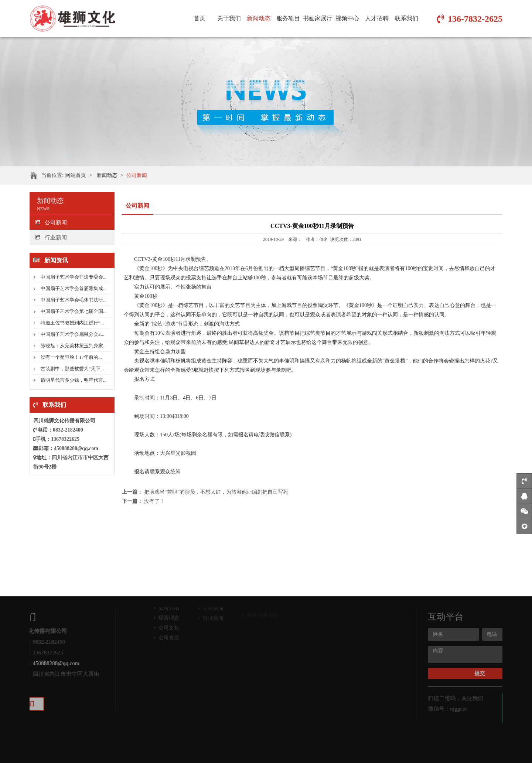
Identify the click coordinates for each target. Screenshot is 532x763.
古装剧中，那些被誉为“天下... (72, 369)
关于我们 (229, 18)
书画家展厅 (318, 18)
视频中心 (347, 18)
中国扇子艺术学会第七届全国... (74, 311)
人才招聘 (377, 18)
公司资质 (166, 620)
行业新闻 (51, 238)
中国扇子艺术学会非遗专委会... (74, 277)
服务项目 (288, 18)
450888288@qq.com (76, 448)
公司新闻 (141, 175)
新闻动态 (259, 18)
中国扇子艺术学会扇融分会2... (72, 334)
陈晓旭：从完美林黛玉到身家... (74, 346)
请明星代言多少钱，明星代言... (74, 380)
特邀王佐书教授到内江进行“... (72, 323)
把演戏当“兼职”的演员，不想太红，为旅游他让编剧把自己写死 (216, 492)
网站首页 (80, 175)
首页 (199, 18)
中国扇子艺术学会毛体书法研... (74, 300)
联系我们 (406, 18)
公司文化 (166, 610)
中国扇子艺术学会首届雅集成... (74, 288)
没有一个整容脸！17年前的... (71, 357)
